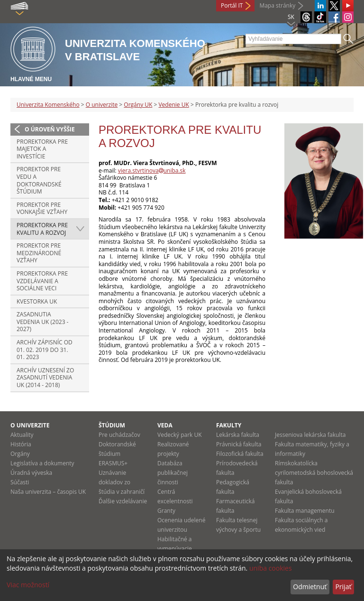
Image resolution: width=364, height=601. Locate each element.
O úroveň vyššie (50, 129)
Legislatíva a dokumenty (42, 463)
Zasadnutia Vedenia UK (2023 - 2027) (42, 322)
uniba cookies (271, 568)
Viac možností (28, 585)
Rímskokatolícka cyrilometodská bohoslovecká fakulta (314, 473)
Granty (166, 511)
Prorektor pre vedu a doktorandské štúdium (39, 180)
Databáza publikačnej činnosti (173, 473)
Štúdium (112, 425)
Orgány (20, 454)
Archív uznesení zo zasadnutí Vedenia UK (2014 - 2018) (45, 378)
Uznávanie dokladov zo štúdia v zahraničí (122, 482)
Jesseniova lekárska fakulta (310, 435)
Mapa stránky (277, 5)
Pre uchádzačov (119, 435)
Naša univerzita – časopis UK (48, 492)
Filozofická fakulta (240, 454)
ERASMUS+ (113, 463)
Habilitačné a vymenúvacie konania (175, 549)
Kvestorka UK (37, 301)
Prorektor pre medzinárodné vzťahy (39, 253)
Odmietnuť (310, 587)
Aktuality (22, 435)
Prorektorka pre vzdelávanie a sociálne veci (42, 281)
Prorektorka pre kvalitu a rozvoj (42, 229)
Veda (165, 425)
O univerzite (102, 105)
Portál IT (232, 5)
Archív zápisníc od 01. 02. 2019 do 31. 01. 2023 (45, 350)
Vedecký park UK (180, 435)
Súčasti (20, 482)
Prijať (343, 587)
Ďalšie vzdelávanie (123, 501)
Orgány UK (138, 105)
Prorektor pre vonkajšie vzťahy (42, 208)
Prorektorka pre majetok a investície (42, 149)
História (21, 444)
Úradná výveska (31, 473)
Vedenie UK (173, 105)
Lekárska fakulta (238, 435)
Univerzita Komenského (48, 105)
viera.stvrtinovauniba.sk (152, 171)
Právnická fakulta (239, 444)
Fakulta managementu (305, 511)
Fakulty (229, 425)
